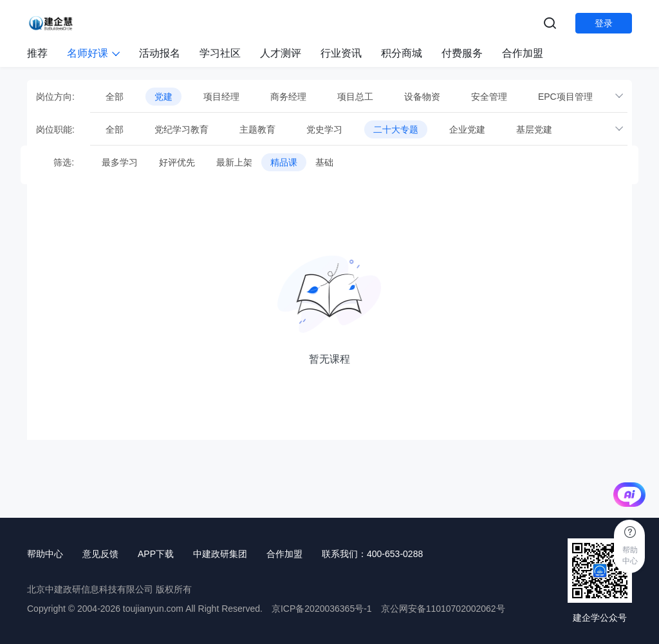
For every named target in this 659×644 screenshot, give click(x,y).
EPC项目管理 (565, 97)
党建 (163, 97)
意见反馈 (100, 554)
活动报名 (160, 53)
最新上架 (234, 162)
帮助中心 (45, 554)
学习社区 (220, 53)
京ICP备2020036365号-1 (322, 609)
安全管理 (489, 97)
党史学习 (324, 129)
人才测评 (281, 53)
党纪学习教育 (181, 129)
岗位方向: (55, 97)
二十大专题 (396, 129)
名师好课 (93, 53)
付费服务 (462, 53)
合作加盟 (523, 53)
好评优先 (177, 162)
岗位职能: (55, 129)
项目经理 (221, 97)
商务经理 (288, 97)
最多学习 (120, 162)
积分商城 (402, 53)
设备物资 (422, 97)
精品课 (284, 162)
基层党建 (534, 129)
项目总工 (355, 97)
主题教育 (257, 129)
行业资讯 (341, 53)
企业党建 (467, 129)
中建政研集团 (220, 554)
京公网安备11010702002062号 (443, 609)
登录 (604, 23)
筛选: (55, 162)
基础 (324, 162)
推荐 (37, 53)
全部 (115, 97)
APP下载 (156, 554)
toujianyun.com (153, 609)
